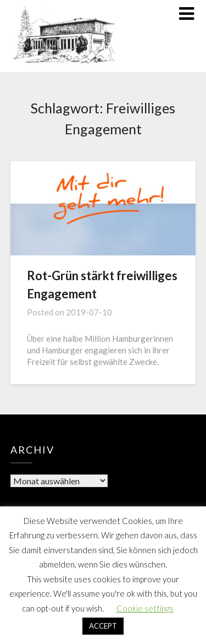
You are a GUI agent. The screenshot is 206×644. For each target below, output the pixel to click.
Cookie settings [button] (145, 608)
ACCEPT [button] (103, 626)
